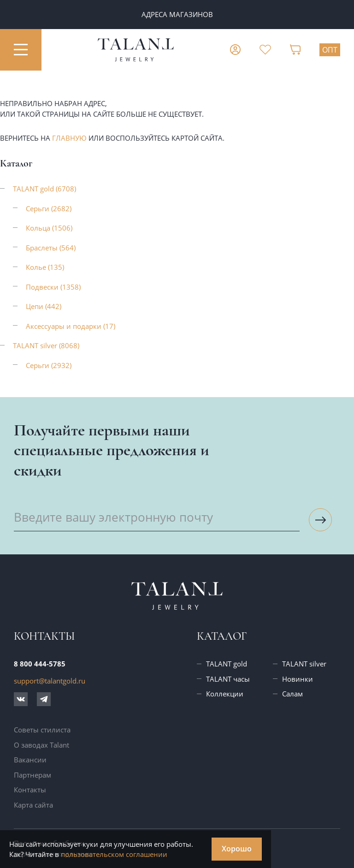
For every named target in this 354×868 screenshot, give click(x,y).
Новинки (298, 679)
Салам (292, 694)
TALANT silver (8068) (46, 345)
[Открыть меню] (21, 50)
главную (69, 138)
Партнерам (32, 775)
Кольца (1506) (49, 228)
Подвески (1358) (53, 287)
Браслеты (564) (51, 248)
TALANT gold (227, 664)
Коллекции (225, 694)
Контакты (30, 790)
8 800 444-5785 (40, 664)
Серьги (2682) (49, 208)
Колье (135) (45, 267)
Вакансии (30, 760)
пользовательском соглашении (114, 854)
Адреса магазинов (177, 14)
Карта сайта (33, 805)
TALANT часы (228, 679)
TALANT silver (304, 664)
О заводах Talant (41, 745)
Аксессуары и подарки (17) (71, 326)
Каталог (222, 636)
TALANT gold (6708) (44, 189)
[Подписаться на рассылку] (320, 520)
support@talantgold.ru (50, 681)
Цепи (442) (44, 306)
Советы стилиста (42, 730)
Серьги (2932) (49, 365)
